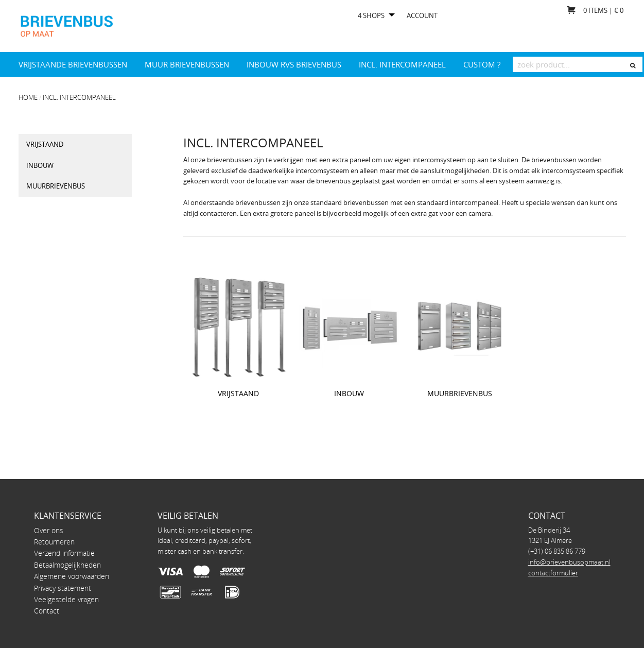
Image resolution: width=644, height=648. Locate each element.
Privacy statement (63, 588)
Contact (47, 611)
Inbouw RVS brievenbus (294, 64)
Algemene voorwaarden (72, 576)
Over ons (49, 530)
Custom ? (482, 64)
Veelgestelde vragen (66, 599)
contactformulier (553, 573)
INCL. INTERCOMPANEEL (402, 64)
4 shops (371, 16)
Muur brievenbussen (187, 64)
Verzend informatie (64, 553)
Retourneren (54, 542)
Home (28, 97)
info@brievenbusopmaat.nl (569, 562)
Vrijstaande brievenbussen (73, 64)
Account (422, 16)
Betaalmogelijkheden (67, 565)
